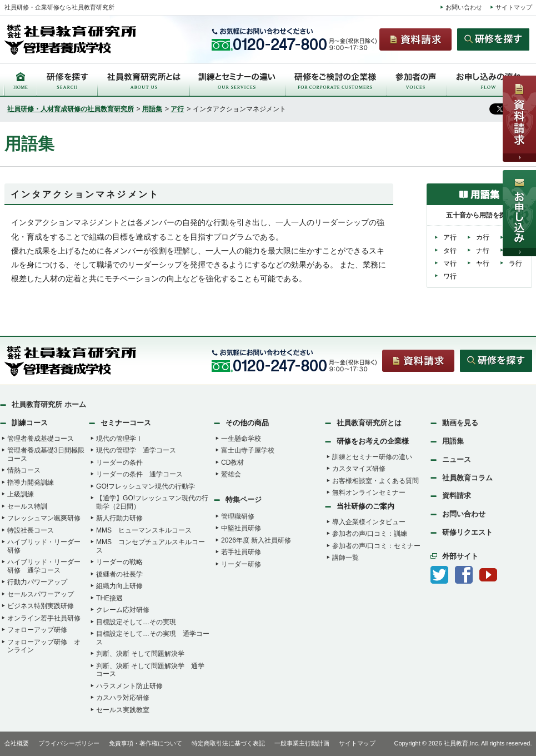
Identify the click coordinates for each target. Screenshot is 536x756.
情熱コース (24, 470)
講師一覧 (345, 558)
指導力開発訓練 (31, 483)
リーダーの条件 (119, 462)
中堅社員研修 (241, 528)
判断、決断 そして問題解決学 (140, 654)
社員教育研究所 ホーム (49, 404)
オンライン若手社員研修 (44, 618)
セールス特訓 (27, 506)
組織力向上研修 (119, 586)
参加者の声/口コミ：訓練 (370, 534)
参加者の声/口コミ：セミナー (376, 546)
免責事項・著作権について (146, 743)
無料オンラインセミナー (369, 493)
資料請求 (457, 496)
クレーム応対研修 (123, 610)
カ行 (483, 237)
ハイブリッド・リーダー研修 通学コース (44, 566)
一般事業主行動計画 (302, 743)
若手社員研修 (241, 552)
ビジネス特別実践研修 (41, 606)
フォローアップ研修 (37, 630)
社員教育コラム (467, 478)
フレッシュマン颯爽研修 (44, 518)
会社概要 (17, 743)
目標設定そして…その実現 (136, 622)
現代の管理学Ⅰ (119, 439)
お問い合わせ (464, 7)
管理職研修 (238, 516)
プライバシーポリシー (69, 743)
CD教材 (232, 462)
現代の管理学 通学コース (136, 450)
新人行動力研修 (119, 518)
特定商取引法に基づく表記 (228, 743)
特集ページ (244, 499)
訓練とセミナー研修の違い (372, 457)
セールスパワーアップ (41, 594)
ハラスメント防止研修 (129, 686)
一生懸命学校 (241, 439)
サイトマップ (514, 7)
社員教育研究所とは (369, 423)
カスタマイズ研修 (359, 469)
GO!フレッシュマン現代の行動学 (146, 486)
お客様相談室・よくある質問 (375, 481)
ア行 (177, 109)
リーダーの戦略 (119, 562)
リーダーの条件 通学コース (139, 474)
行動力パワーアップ (37, 582)
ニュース (457, 459)
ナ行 (483, 251)
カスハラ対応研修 (123, 698)
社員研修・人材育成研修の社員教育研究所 (71, 109)
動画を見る (460, 423)
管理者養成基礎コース (41, 439)
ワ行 (450, 276)
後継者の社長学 (119, 574)
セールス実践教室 (123, 710)
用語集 (152, 109)
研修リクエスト (467, 532)
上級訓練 (21, 494)
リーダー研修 (241, 564)
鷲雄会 (231, 474)
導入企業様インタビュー (369, 522)
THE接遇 (109, 598)
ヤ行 (483, 263)
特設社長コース (31, 530)
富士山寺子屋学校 (248, 450)
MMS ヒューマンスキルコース (144, 530)
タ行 (450, 251)
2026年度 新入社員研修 (256, 540)
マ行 (450, 263)
